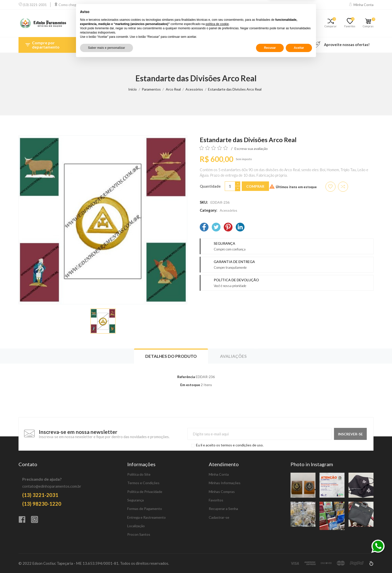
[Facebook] (204, 228)
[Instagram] (37, 520)
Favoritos (216, 500)
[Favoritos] (352, 23)
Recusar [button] (270, 560)
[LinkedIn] (240, 228)
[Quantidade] (230, 186)
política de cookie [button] (217, 536)
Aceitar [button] (299, 560)
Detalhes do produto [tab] (171, 356)
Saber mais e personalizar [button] (106, 560)
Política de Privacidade (145, 492)
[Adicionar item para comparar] (343, 187)
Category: (208, 210)
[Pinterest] (228, 228)
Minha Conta (219, 474)
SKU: (204, 202)
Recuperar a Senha (223, 509)
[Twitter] (216, 228)
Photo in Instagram (312, 464)
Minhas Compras (222, 492)
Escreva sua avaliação (251, 149)
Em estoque (190, 385)
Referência (186, 377)
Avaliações (233, 356)
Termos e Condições (143, 483)
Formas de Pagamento (145, 509)
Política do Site (139, 474)
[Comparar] (332, 23)
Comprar (255, 186)
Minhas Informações (225, 483)
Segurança (135, 500)
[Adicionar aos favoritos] (330, 187)
